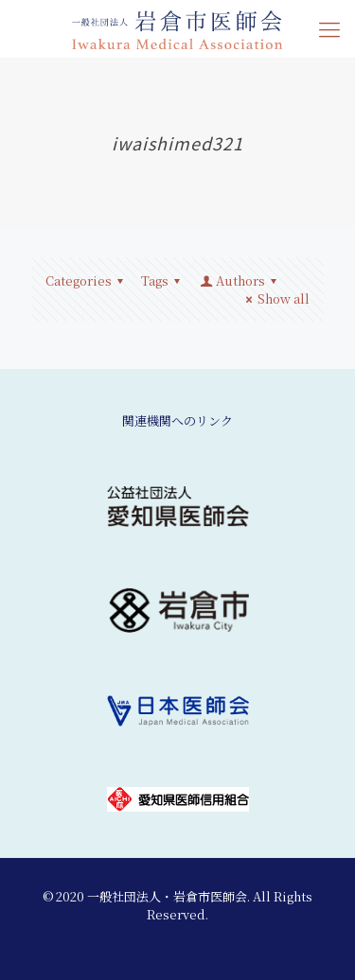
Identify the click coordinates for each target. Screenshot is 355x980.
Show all (275, 298)
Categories (87, 280)
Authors (240, 280)
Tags (163, 280)
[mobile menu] (329, 28)
